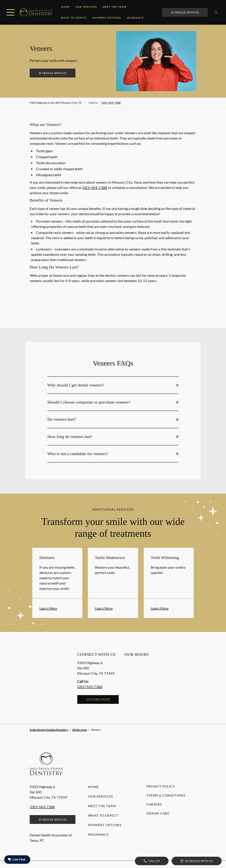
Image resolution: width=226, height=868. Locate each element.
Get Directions (98, 699)
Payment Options (107, 18)
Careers (154, 804)
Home (65, 7)
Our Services (86, 7)
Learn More (48, 608)
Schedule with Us (185, 12)
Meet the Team (115, 7)
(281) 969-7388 (111, 103)
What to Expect (74, 18)
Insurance (135, 18)
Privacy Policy (161, 786)
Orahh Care (158, 813)
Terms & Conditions (166, 795)
